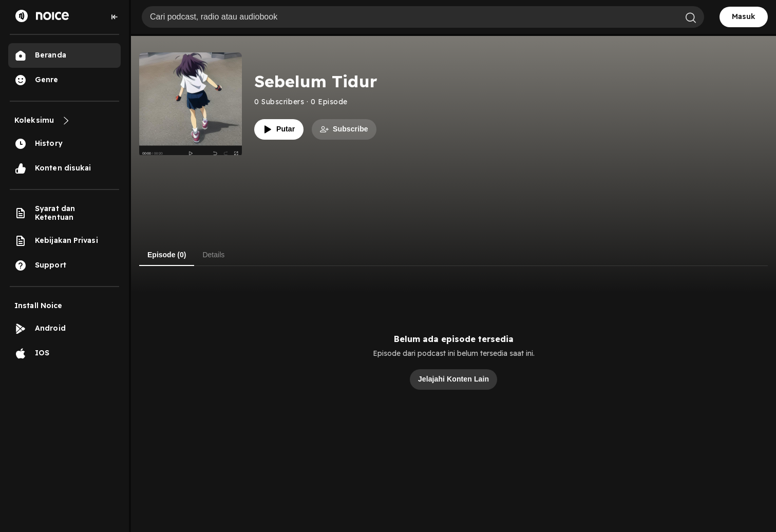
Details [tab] (213, 255)
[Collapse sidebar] (115, 17)
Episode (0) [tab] (167, 255)
